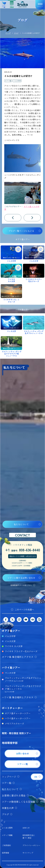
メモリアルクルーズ (14, 723)
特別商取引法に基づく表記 (29, 836)
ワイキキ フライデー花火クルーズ (21, 651)
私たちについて (21, 524)
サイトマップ (28, 853)
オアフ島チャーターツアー (18, 713)
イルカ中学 (17, 81)
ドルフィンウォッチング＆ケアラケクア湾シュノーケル (23, 689)
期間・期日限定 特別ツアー (16, 733)
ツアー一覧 (4, 4)
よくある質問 (7, 828)
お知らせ (26, 828)
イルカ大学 (10, 641)
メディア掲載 (7, 835)
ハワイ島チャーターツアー (18, 718)
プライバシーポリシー (31, 845)
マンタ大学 (10, 673)
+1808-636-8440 (23, 550)
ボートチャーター (12, 708)
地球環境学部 (10, 743)
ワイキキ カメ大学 (14, 646)
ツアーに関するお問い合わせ (21, 578)
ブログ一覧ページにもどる (21, 231)
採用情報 (5, 853)
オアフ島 (8, 81)
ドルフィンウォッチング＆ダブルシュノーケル (23, 679)
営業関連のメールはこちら (21, 585)
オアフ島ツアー (11, 631)
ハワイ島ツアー (11, 667)
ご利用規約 (6, 845)
